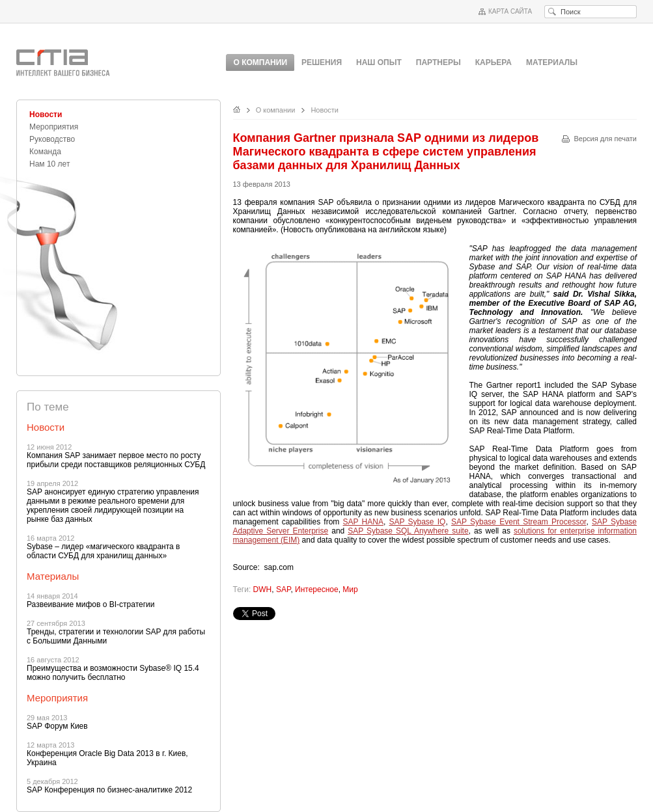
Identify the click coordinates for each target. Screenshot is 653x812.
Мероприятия (54, 127)
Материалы (552, 62)
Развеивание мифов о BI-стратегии (90, 604)
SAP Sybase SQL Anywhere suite (408, 531)
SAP (283, 589)
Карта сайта (510, 11)
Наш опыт (379, 62)
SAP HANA (363, 522)
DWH (263, 589)
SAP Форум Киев (57, 726)
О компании (276, 110)
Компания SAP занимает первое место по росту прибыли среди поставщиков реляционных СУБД (116, 460)
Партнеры (438, 62)
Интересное (317, 589)
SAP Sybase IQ (418, 522)
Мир (350, 589)
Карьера (493, 62)
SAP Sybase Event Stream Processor (519, 522)
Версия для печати (605, 139)
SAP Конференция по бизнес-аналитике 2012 (109, 790)
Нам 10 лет (49, 164)
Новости (46, 115)
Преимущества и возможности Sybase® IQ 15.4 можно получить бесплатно (113, 673)
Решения (322, 62)
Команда (45, 152)
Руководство (52, 139)
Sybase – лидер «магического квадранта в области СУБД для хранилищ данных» (103, 551)
